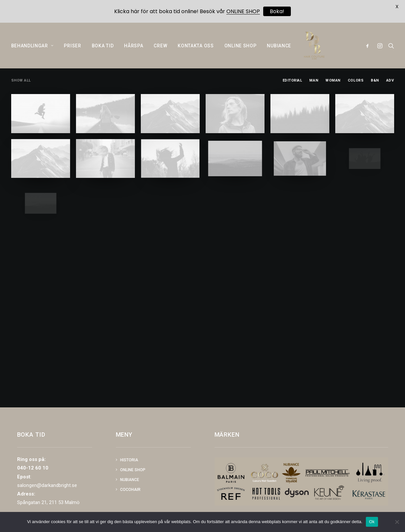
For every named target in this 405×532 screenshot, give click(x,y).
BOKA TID (103, 53)
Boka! (277, 11)
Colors (356, 96)
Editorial (292, 96)
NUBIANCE (279, 53)
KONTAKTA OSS (196, 53)
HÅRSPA (134, 53)
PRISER (72, 53)
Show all (21, 96)
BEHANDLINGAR (32, 53)
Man (314, 96)
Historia (129, 460)
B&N (375, 96)
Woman (333, 96)
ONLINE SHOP (240, 53)
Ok (372, 522)
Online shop (133, 470)
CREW (160, 53)
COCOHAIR (130, 490)
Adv (390, 96)
